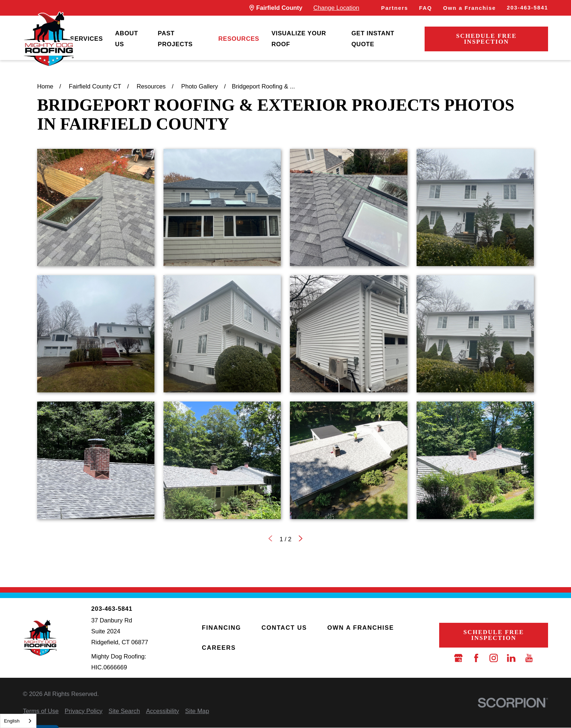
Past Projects (175, 39)
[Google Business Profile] (458, 658)
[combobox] (18, 721)
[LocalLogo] (49, 39)
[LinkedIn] (511, 658)
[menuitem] (87, 39)
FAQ (426, 8)
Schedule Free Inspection (487, 39)
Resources (239, 39)
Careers (219, 648)
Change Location (336, 8)
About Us (127, 39)
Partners (395, 8)
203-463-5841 (527, 8)
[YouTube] (529, 658)
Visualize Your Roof (299, 39)
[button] (96, 207)
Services (87, 39)
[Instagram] (494, 658)
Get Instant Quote (373, 39)
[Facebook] (476, 658)
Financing (221, 628)
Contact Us (284, 628)
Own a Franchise (470, 8)
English (12, 721)
